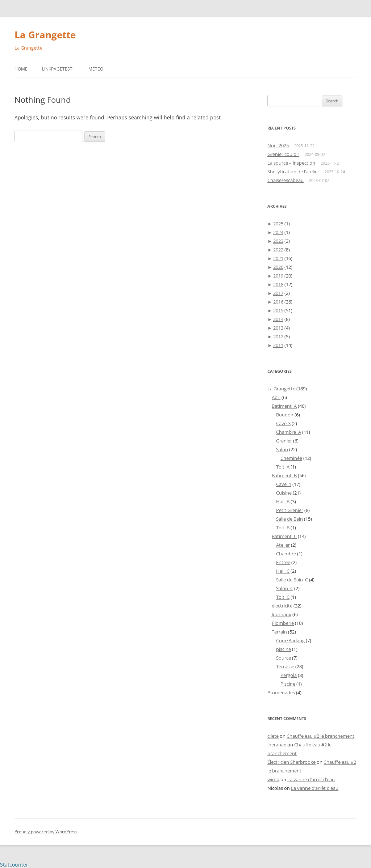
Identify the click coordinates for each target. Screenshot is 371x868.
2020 (278, 267)
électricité (282, 606)
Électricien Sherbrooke (291, 762)
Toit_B (283, 528)
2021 (278, 258)
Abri (276, 397)
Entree (283, 562)
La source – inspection (291, 163)
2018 (278, 284)
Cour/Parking (290, 640)
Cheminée (291, 458)
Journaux (282, 614)
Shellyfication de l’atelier (293, 172)
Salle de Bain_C (292, 580)
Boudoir (285, 415)
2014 (278, 319)
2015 (278, 310)
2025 (278, 224)
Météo (96, 69)
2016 (278, 302)
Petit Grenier (290, 510)
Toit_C (283, 597)
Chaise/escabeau (285, 180)
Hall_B (283, 501)
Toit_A (283, 467)
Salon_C (285, 588)
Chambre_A (289, 432)
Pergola (289, 675)
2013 (278, 328)
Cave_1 (284, 484)
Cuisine (284, 493)
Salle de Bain (289, 519)
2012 (278, 336)
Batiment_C (284, 536)
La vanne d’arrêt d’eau (311, 779)
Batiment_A (284, 406)
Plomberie (283, 623)
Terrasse (285, 666)
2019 (278, 276)
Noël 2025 (278, 145)
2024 (278, 232)
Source (284, 658)
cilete (273, 736)
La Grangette (45, 35)
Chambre (286, 554)
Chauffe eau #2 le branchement (320, 736)
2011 (278, 345)
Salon (282, 449)
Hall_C (283, 571)
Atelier (283, 545)
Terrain (279, 632)
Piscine (288, 684)
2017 (278, 293)
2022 (278, 250)
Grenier (284, 441)
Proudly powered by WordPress (46, 832)
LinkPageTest (57, 69)
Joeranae (277, 745)
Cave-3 (283, 423)
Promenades (281, 693)
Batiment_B (284, 475)
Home (21, 69)
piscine (284, 649)
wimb (273, 779)
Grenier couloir (283, 154)
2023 (278, 241)
